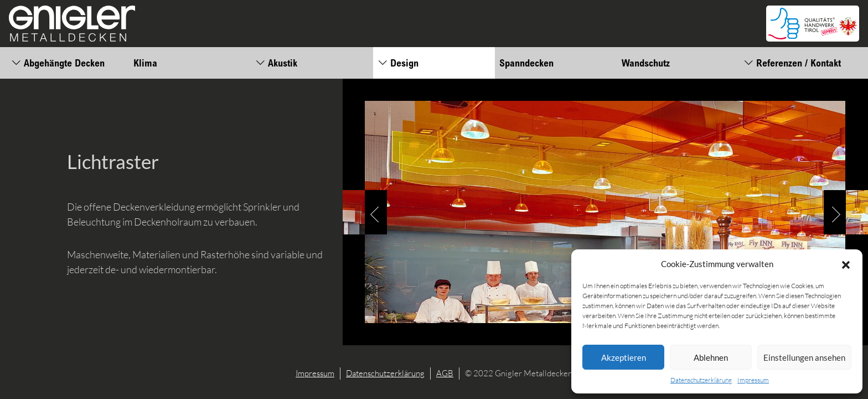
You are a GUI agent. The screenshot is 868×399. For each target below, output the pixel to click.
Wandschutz (646, 63)
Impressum (753, 380)
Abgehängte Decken (58, 63)
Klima (145, 63)
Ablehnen (711, 357)
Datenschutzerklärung (701, 380)
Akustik (276, 63)
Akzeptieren (624, 357)
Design (398, 63)
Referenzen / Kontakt (792, 63)
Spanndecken (526, 63)
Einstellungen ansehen (804, 357)
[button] (846, 264)
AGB (445, 373)
